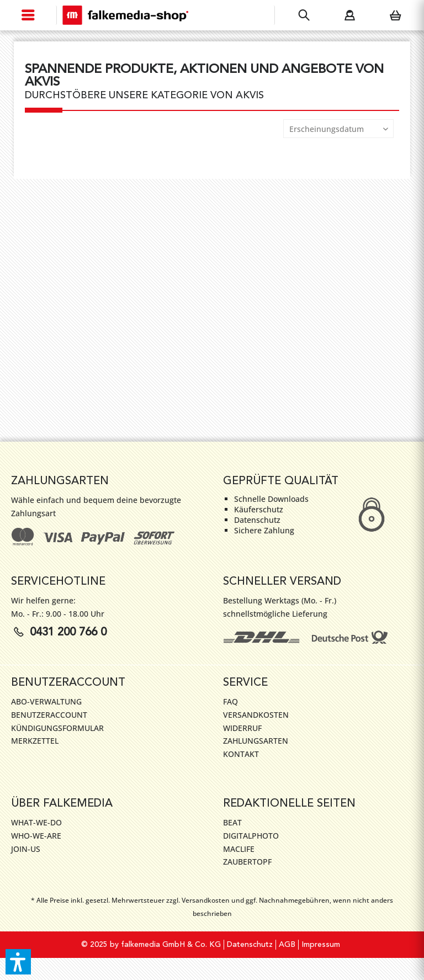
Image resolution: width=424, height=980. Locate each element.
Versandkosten (256, 715)
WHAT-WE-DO (36, 822)
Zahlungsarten (256, 741)
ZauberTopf (247, 862)
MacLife (239, 849)
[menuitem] (28, 15)
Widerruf (242, 728)
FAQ (230, 701)
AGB (287, 945)
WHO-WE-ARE (36, 836)
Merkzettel (35, 741)
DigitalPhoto (251, 836)
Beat (232, 822)
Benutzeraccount (49, 715)
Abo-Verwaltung (46, 701)
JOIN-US (26, 849)
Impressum (321, 945)
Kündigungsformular (57, 728)
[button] (18, 962)
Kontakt (241, 754)
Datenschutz (250, 945)
